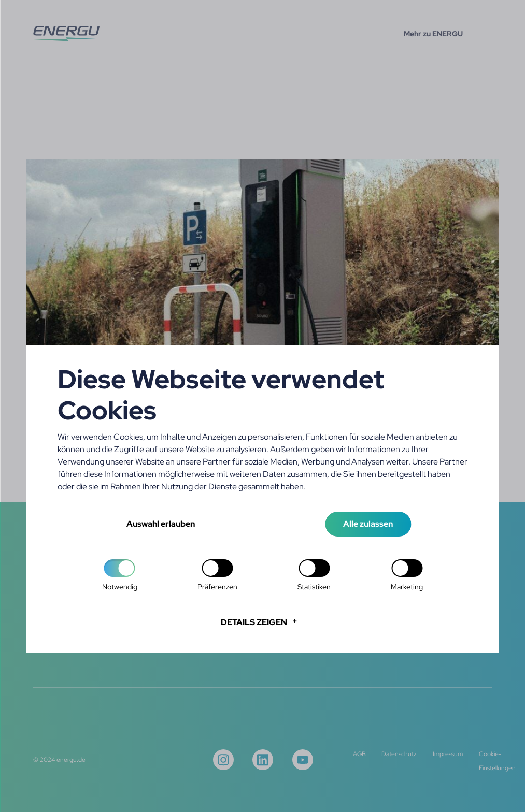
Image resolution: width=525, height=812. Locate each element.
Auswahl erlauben (161, 524)
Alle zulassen (368, 524)
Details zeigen (254, 622)
